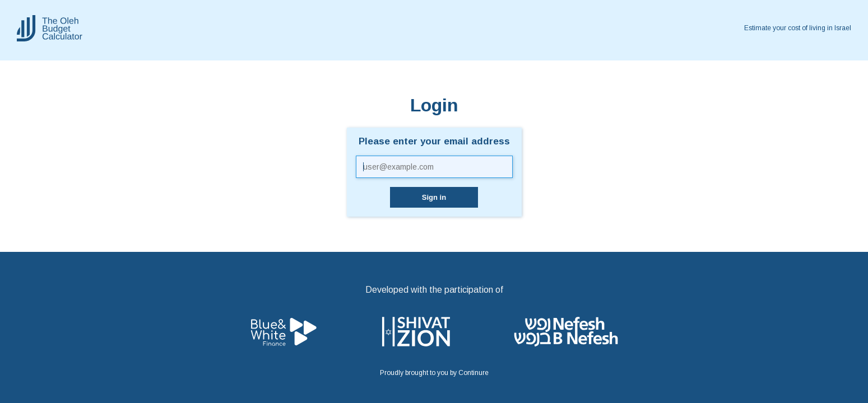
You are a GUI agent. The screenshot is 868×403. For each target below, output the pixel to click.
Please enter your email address (434, 142)
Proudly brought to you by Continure (434, 373)
